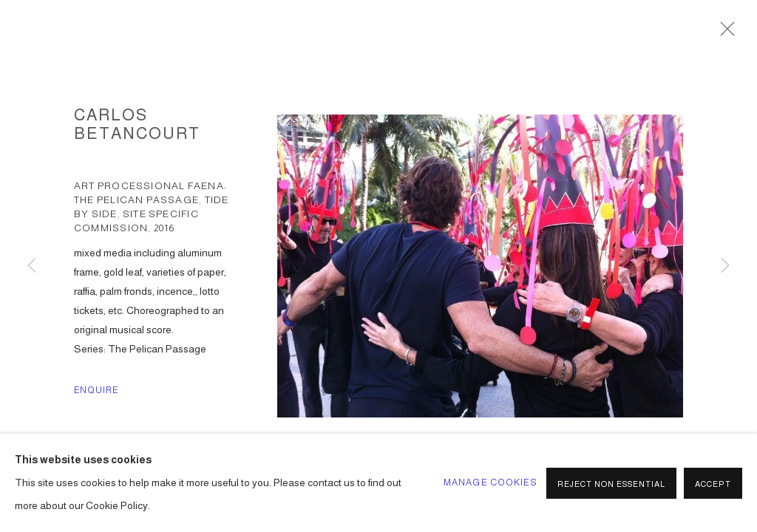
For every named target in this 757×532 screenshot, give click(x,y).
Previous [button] (32, 266)
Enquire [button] (96, 390)
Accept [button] (713, 484)
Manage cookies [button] (490, 482)
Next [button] (725, 266)
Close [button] (724, 33)
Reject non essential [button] (611, 484)
